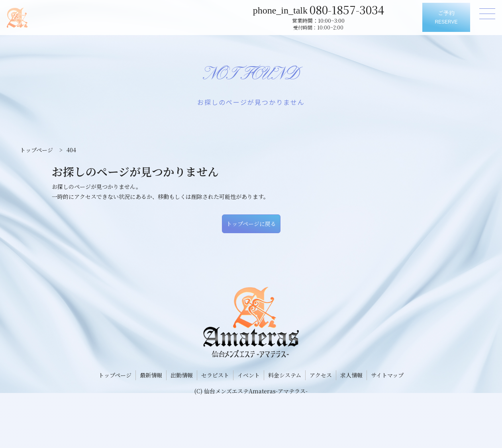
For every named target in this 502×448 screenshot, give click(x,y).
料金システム (285, 375)
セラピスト (215, 375)
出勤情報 (182, 375)
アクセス (321, 375)
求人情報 (351, 375)
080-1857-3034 (350, 9)
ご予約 (446, 18)
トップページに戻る (251, 224)
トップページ (115, 375)
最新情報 (151, 375)
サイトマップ (387, 375)
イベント (249, 375)
